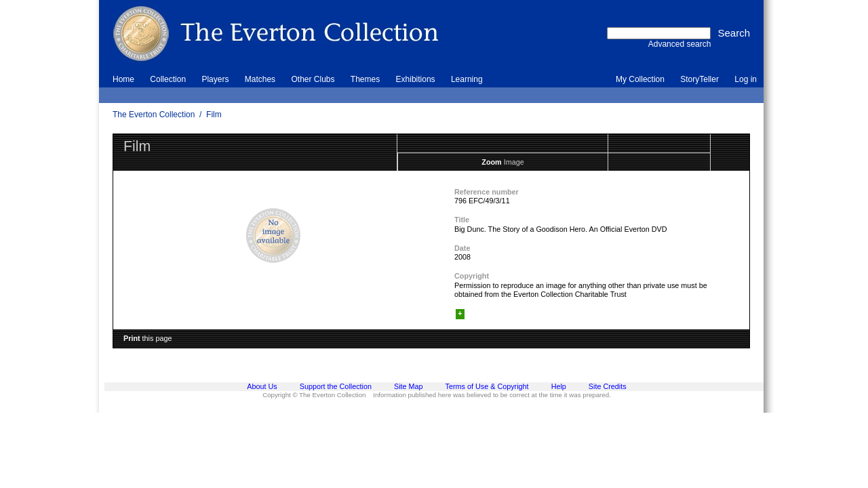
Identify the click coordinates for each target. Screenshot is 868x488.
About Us (262, 386)
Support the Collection (336, 386)
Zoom (491, 162)
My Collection (640, 79)
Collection (168, 79)
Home (123, 79)
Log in (746, 79)
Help (559, 386)
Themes (365, 79)
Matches (260, 79)
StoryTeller (699, 79)
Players (215, 79)
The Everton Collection (154, 115)
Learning (467, 79)
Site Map (409, 386)
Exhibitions (416, 79)
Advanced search (680, 44)
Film (214, 115)
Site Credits (608, 386)
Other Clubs (313, 79)
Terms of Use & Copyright (487, 386)
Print (132, 338)
